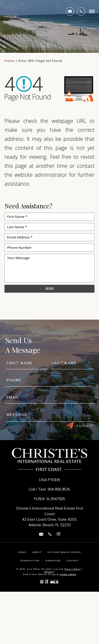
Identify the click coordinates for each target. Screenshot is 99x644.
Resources (53, 561)
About (37, 552)
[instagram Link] (58, 534)
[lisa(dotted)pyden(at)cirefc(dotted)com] (70, 11)
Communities (30, 561)
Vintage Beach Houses (64, 552)
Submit (80, 426)
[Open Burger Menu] (92, 11)
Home (22, 552)
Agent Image (68, 574)
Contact (73, 561)
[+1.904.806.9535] (81, 11)
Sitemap (49, 572)
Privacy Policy (72, 569)
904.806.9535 (59, 489)
